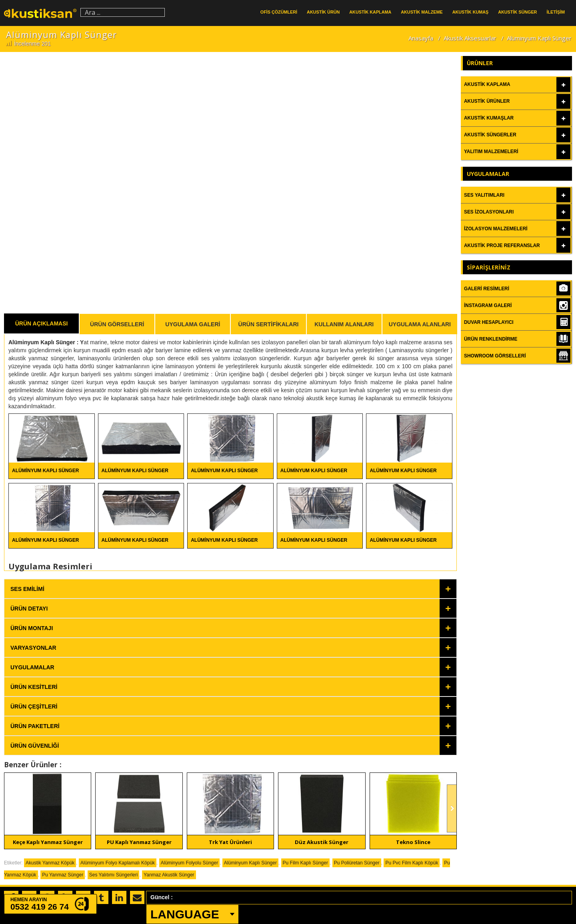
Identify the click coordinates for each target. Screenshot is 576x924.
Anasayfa (421, 38)
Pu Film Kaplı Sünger (305, 863)
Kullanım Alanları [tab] (344, 324)
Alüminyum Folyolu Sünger (189, 863)
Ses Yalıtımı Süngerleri (114, 875)
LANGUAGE (185, 914)
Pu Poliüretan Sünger (357, 863)
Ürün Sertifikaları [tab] (269, 324)
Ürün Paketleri (35, 726)
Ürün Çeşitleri (34, 706)
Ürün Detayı (29, 609)
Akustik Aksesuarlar (470, 38)
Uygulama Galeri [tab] (193, 324)
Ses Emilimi (27, 589)
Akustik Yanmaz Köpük (50, 863)
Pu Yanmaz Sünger (63, 875)
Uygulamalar (32, 667)
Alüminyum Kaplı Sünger (43, 342)
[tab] (230, 589)
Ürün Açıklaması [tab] (42, 323)
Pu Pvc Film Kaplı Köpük (412, 863)
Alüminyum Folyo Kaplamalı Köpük (118, 863)
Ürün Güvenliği (35, 746)
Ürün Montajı (32, 628)
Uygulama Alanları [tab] (420, 324)
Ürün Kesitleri (34, 687)
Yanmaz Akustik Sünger (169, 875)
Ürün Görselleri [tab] (117, 324)
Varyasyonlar (33, 648)
